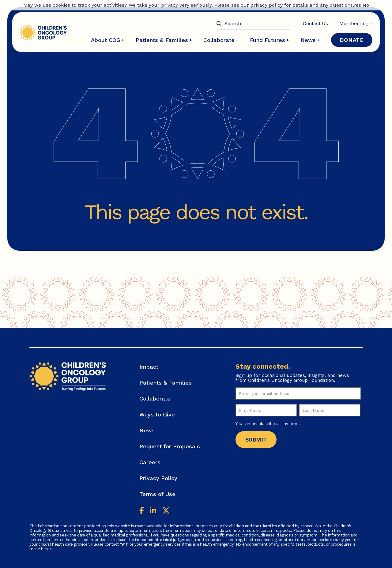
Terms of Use (157, 494)
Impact (149, 367)
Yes (357, 5)
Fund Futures (269, 40)
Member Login (356, 23)
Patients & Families (164, 40)
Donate (352, 40)
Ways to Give (157, 414)
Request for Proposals (170, 446)
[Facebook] (142, 511)
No (366, 5)
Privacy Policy (158, 478)
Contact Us (315, 23)
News (310, 40)
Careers (150, 462)
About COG (107, 40)
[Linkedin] (153, 511)
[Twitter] (166, 511)
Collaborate (221, 40)
